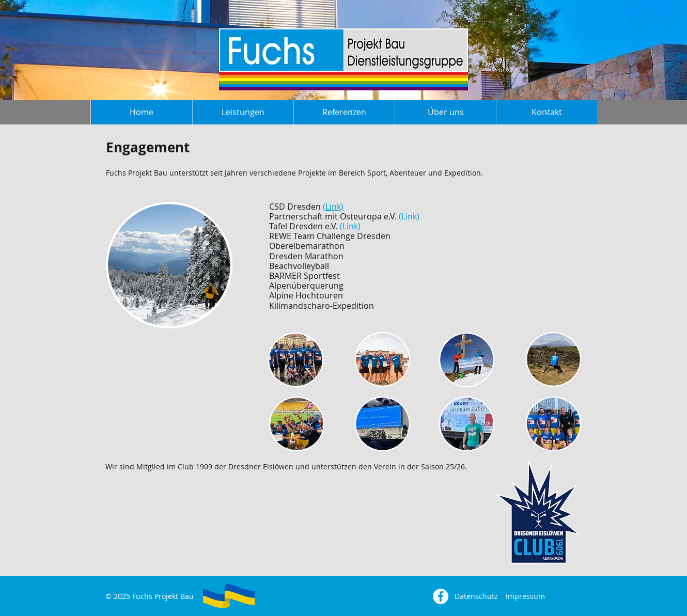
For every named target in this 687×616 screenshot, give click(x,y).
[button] (243, 112)
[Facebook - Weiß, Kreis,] (441, 596)
